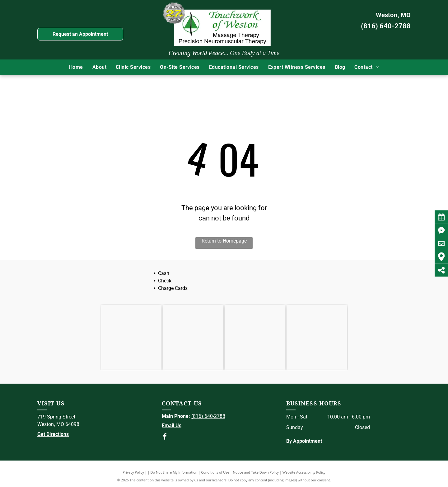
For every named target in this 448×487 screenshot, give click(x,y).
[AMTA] (131, 337)
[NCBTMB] (255, 337)
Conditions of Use (215, 472)
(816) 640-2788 (386, 26)
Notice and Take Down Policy (256, 472)
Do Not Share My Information (174, 472)
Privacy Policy (133, 472)
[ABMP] (193, 337)
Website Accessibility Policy (304, 472)
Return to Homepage (224, 241)
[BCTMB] (317, 337)
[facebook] (165, 437)
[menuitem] (76, 67)
